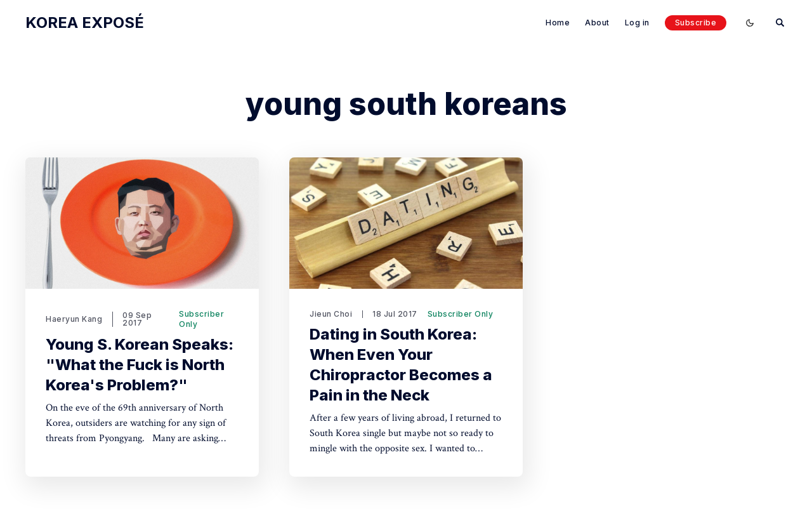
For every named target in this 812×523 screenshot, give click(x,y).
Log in (637, 23)
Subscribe (696, 23)
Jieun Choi (331, 314)
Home (558, 23)
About (597, 23)
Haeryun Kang (74, 319)
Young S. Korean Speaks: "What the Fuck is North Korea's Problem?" (140, 365)
